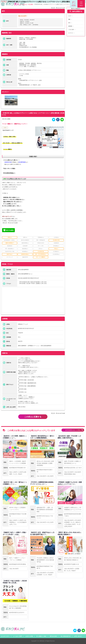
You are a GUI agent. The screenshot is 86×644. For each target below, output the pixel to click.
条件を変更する (76, 11)
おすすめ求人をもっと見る (74, 430)
